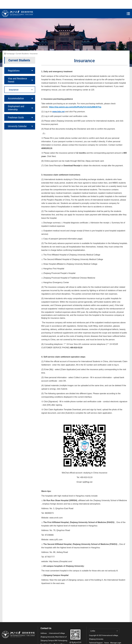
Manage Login (116, 634)
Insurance (34, 45)
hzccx (107, 634)
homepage (10, 45)
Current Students (22, 45)
